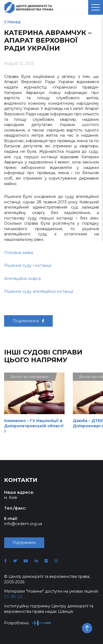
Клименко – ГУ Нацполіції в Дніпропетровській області (34, 425)
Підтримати (24, 543)
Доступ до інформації (30, 377)
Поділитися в (28, 321)
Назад (14, 22)
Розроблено (28, 623)
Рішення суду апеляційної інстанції (39, 291)
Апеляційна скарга (22, 279)
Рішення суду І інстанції (28, 265)
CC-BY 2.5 (13, 597)
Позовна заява (19, 253)
